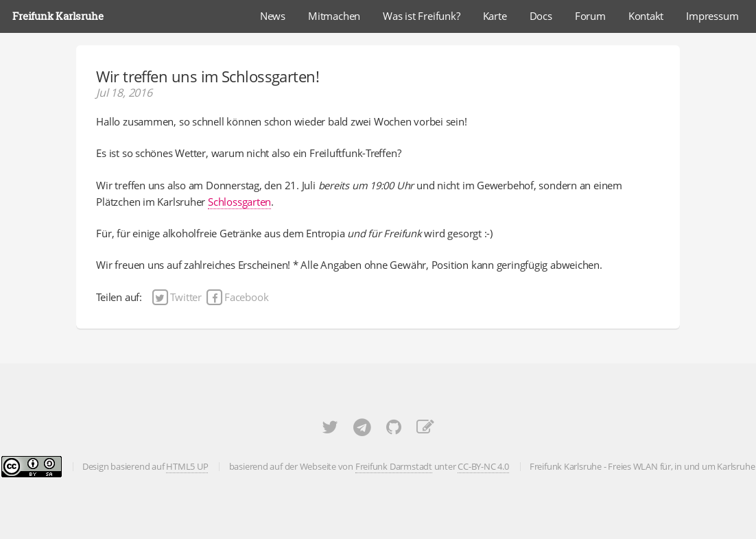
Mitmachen (334, 16)
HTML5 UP (187, 466)
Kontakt (646, 16)
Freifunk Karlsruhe (58, 16)
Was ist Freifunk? (421, 16)
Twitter (177, 297)
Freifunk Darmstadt (394, 466)
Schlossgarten (239, 202)
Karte (495, 16)
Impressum (712, 16)
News (273, 16)
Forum (590, 16)
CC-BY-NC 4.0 (483, 466)
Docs (541, 16)
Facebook (237, 297)
